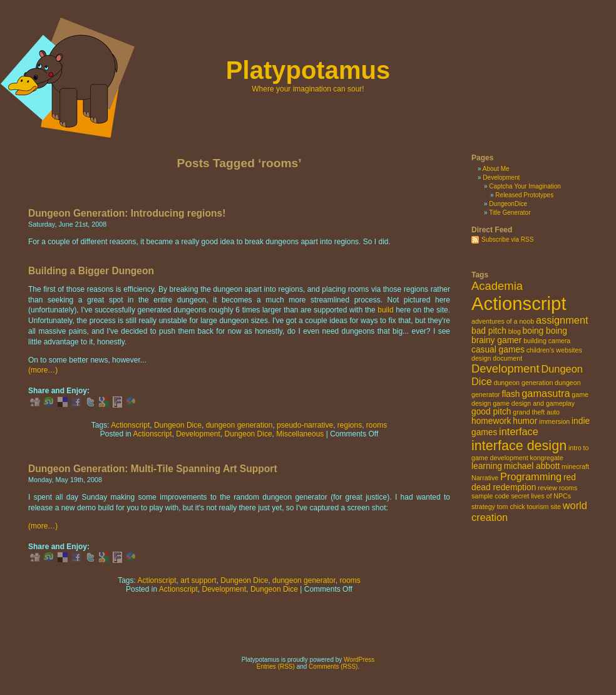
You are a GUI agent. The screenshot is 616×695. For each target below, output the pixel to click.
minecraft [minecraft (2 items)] (575, 466)
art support (198, 580)
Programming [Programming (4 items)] (531, 476)
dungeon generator (304, 580)
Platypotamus (308, 70)
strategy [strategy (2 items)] (483, 507)
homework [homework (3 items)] (491, 421)
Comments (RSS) (333, 667)
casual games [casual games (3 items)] (498, 350)
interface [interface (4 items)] (519, 431)
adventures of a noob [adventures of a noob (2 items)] (503, 321)
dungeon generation (239, 425)
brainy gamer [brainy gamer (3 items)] (496, 340)
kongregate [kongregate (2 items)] (546, 458)
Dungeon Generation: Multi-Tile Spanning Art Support (153, 469)
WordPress (359, 660)
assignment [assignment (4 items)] (562, 320)
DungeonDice (508, 204)
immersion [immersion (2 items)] (554, 421)
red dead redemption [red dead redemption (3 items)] (524, 482)
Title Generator (510, 213)
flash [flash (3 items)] (511, 394)
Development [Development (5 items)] (506, 368)
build (385, 310)
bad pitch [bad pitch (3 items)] (489, 331)
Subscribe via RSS (507, 239)
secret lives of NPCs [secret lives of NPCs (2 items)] (541, 496)
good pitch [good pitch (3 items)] (491, 412)
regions (350, 425)
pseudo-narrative (305, 425)
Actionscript (130, 425)
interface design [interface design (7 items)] (519, 445)
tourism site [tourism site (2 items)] (543, 507)
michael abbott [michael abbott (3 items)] (532, 466)
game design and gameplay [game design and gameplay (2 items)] (534, 403)
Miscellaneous (300, 434)
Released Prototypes (524, 195)
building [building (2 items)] (535, 341)
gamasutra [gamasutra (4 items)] (546, 393)
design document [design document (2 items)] (497, 358)
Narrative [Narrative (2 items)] (485, 478)
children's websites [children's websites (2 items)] (554, 350)
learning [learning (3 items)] (487, 466)
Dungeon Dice (178, 425)
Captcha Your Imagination (525, 186)
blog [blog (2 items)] (515, 331)
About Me (496, 169)
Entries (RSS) (276, 667)
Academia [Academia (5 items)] (497, 286)
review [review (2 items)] (547, 488)
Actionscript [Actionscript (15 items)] (519, 303)
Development (198, 434)
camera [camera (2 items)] (560, 341)
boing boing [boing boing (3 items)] (545, 331)
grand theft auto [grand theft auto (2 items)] (536, 412)
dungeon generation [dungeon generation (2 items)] (524, 383)
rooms (377, 425)
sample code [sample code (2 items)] (490, 496)
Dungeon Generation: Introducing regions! (127, 213)
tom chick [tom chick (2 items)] (511, 507)
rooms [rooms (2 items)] (568, 488)
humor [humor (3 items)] (525, 421)
